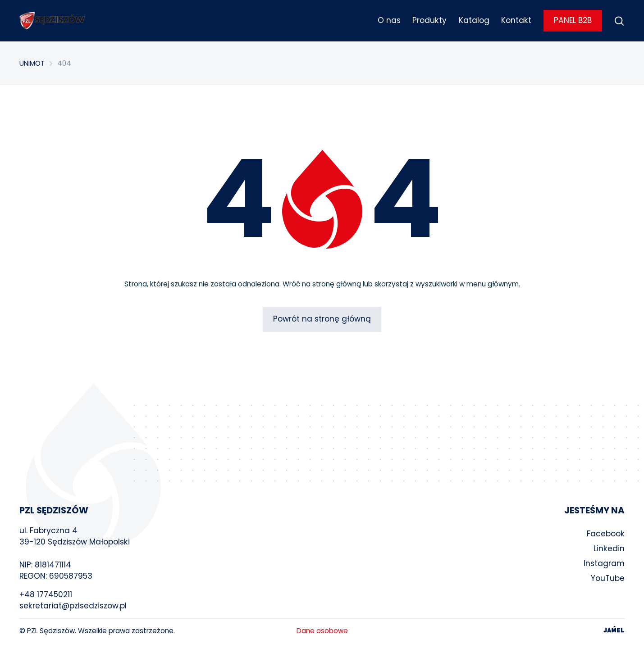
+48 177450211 (46, 594)
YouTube (608, 578)
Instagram (604, 563)
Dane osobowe (322, 631)
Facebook (606, 534)
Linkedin (609, 549)
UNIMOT (32, 63)
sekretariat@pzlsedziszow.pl (73, 606)
